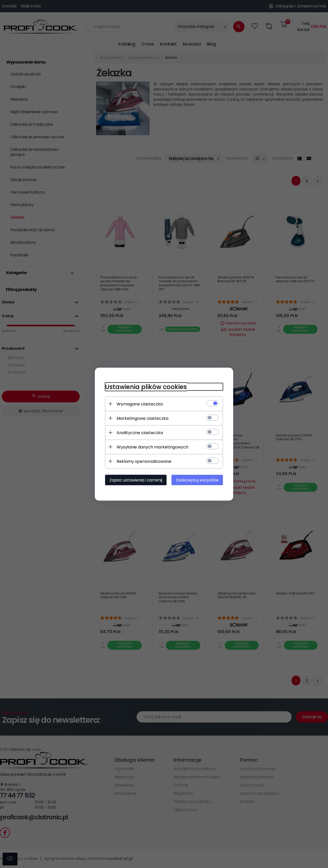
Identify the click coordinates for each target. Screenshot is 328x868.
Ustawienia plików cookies (146, 387)
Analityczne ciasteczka (140, 432)
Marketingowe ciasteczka (142, 418)
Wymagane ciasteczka (140, 404)
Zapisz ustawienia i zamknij (136, 480)
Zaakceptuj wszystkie (197, 480)
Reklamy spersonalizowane (144, 461)
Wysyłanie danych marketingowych (152, 447)
